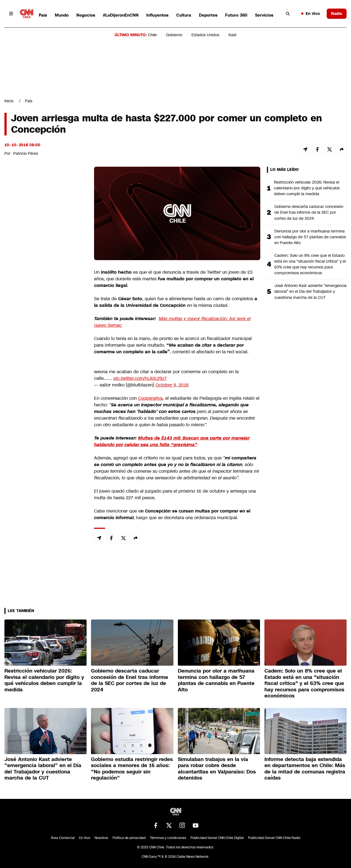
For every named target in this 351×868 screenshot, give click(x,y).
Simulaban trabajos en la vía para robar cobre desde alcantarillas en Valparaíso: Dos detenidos (217, 769)
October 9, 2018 (172, 385)
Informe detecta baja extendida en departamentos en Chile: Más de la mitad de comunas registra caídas (305, 769)
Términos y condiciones (168, 838)
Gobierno (174, 35)
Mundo (62, 15)
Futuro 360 (236, 15)
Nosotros (101, 838)
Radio (337, 14)
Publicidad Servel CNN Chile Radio (274, 838)
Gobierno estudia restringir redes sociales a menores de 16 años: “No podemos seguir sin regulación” (132, 769)
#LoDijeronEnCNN (121, 15)
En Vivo (311, 14)
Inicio (9, 101)
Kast (232, 35)
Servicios (264, 15)
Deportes (208, 15)
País (43, 15)
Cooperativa (150, 398)
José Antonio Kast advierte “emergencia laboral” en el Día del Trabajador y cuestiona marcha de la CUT (310, 291)
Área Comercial (63, 838)
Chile (152, 35)
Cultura (184, 15)
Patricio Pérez (26, 153)
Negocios (86, 15)
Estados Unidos (205, 35)
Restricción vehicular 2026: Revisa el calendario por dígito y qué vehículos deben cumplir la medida (307, 188)
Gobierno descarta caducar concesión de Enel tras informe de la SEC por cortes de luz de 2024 (309, 212)
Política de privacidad (129, 838)
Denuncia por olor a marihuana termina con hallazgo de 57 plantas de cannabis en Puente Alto (310, 237)
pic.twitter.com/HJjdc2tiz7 (140, 378)
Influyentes (157, 15)
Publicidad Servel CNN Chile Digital (217, 838)
